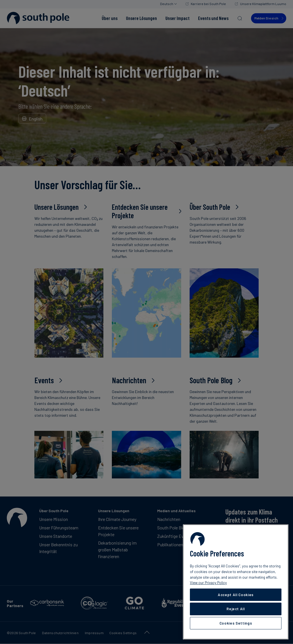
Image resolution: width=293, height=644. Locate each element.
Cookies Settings (236, 623)
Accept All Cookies (236, 595)
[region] (236, 582)
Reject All (236, 609)
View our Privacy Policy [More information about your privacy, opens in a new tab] (208, 583)
